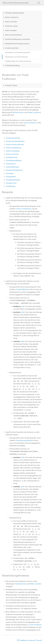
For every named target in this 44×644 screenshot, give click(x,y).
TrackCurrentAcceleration (15, 144)
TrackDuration (11, 164)
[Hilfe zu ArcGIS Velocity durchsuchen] (20, 3)
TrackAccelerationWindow (15, 141)
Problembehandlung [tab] (12, 65)
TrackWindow (11, 186)
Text (23, 306)
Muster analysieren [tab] (12, 17)
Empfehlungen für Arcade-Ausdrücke (18, 61)
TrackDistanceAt (11, 157)
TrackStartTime (11, 183)
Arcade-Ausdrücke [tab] (12, 48)
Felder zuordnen (34, 112)
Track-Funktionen (30, 122)
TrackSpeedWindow (13, 180)
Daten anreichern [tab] (11, 22)
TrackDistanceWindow (14, 160)
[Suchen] (39, 3)
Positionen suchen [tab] (11, 26)
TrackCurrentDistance (13, 148)
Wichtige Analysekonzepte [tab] (15, 13)
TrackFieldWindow (12, 167)
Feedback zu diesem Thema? (31, 640)
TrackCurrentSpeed (13, 151)
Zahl (23, 312)
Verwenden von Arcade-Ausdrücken (18, 52)
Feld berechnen (18, 112)
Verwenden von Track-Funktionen (17, 57)
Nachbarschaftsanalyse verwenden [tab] (17, 39)
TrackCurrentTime (12, 154)
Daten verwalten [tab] (11, 30)
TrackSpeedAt (11, 176)
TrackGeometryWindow (14, 170)
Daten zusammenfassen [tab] (14, 35)
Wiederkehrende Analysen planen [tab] (17, 44)
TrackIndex (10, 173)
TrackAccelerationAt (13, 138)
